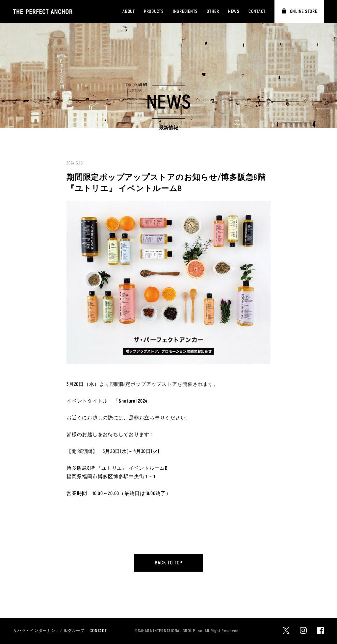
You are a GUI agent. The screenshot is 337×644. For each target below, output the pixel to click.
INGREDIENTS (185, 12)
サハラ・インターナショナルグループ (49, 631)
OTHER (213, 12)
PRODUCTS (154, 12)
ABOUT (129, 12)
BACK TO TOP (168, 563)
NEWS (234, 12)
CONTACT (257, 12)
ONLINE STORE (304, 11)
